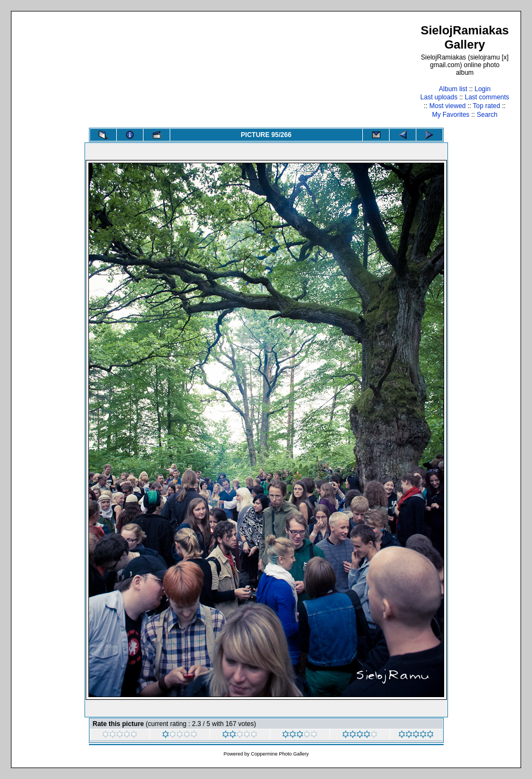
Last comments (487, 97)
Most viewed (448, 106)
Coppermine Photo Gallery (280, 754)
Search (487, 115)
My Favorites (451, 115)
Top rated (487, 106)
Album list (453, 89)
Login (483, 89)
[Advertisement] (221, 71)
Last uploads (439, 97)
